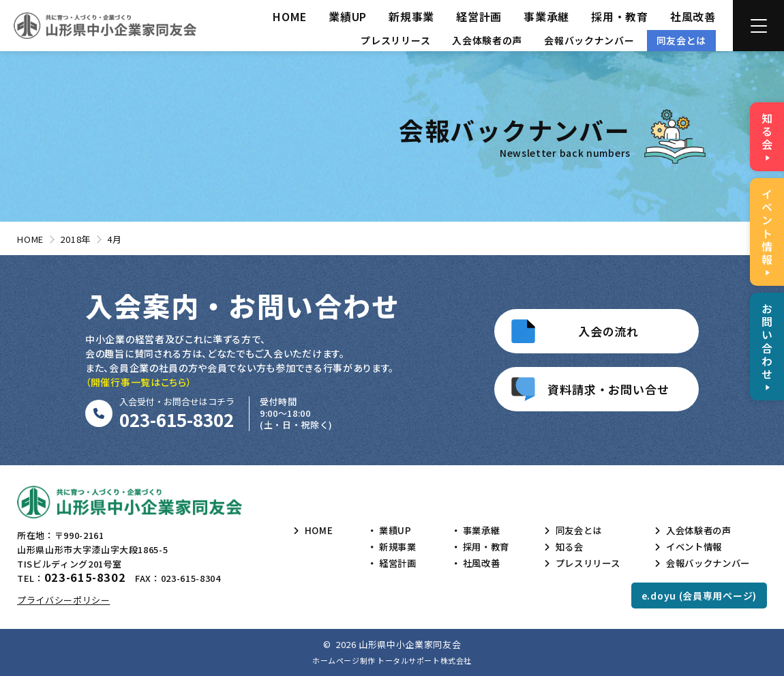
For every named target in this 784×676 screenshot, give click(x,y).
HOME (290, 16)
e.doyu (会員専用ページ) (699, 596)
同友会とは (682, 40)
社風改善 (693, 16)
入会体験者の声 (487, 40)
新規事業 (411, 16)
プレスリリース (395, 40)
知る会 (564, 546)
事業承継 (546, 16)
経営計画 (479, 16)
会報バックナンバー (589, 40)
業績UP (348, 16)
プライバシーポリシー (64, 600)
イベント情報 (690, 546)
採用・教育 (620, 16)
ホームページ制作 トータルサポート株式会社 (392, 660)
